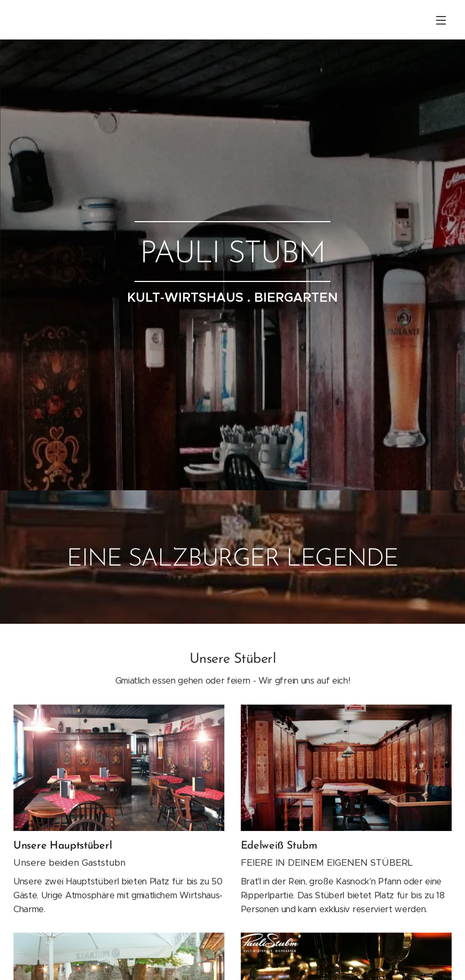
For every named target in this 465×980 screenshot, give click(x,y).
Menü (441, 20)
